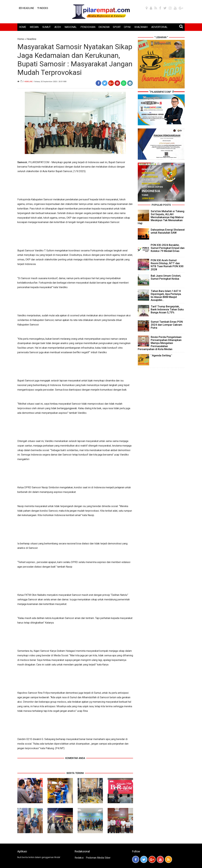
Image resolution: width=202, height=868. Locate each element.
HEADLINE (27, 8)
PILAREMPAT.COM (39, 162)
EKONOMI (104, 27)
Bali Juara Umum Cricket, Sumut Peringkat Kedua (166, 277)
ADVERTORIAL (159, 27)
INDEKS (43, 8)
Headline (31, 39)
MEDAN (34, 27)
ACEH (58, 27)
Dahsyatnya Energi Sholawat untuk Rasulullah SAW (168, 231)
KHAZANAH (141, 27)
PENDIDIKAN (88, 27)
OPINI (127, 27)
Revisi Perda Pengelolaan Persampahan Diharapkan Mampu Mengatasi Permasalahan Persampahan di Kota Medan (160, 343)
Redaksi (79, 858)
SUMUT (46, 27)
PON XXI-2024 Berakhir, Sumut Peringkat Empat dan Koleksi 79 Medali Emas (168, 248)
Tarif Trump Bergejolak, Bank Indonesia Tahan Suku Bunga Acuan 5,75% (167, 309)
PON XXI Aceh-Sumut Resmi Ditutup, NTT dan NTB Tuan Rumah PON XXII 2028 (167, 265)
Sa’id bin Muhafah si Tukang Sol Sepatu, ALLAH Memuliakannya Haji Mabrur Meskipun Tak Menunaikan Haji (161, 217)
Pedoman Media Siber (98, 858)
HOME (22, 27)
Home (21, 39)
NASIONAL (71, 27)
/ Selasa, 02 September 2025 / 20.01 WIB (50, 82)
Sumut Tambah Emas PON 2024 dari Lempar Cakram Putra (167, 325)
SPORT (117, 27)
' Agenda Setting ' (161, 355)
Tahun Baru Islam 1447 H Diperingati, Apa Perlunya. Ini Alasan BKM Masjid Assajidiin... (166, 296)
